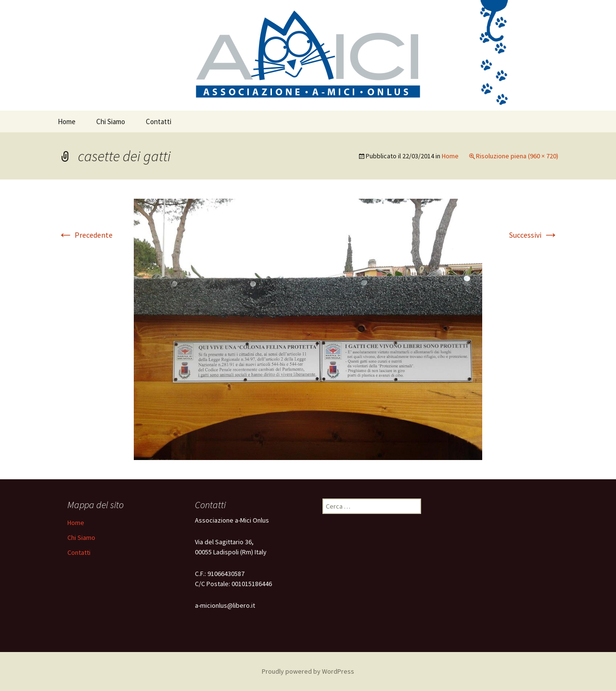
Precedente (85, 235)
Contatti (159, 122)
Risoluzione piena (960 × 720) (517, 156)
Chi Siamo (111, 122)
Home (67, 122)
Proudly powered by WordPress (308, 671)
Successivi (534, 235)
